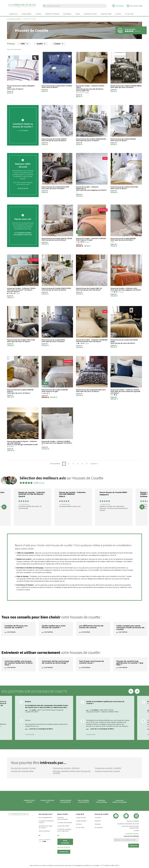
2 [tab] (74, 745)
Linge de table (81, 821)
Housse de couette (101, 814)
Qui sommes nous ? (46, 814)
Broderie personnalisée (63, 818)
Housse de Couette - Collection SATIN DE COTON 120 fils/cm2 (32, 493)
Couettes (98, 817)
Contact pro (64, 852)
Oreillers (98, 824)
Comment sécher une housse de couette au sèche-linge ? (55, 662)
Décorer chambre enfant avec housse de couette (72, 772)
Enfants (79, 824)
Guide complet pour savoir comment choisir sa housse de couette (130, 628)
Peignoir (98, 821)
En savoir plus (30, 734)
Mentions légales (133, 821)
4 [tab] (78, 745)
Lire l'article (24, 131)
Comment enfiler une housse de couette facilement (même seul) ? (19, 663)
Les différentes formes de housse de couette (91, 627)
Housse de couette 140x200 (108, 768)
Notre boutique (44, 831)
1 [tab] (71, 745)
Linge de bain (81, 817)
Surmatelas (99, 827)
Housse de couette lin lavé (23, 768)
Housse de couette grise (22, 771)
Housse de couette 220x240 (66, 768)
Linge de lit (80, 814)
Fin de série (80, 827)
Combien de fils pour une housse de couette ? (16, 627)
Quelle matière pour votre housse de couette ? (54, 627)
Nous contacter (65, 842)
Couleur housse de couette (107, 771)
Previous (4, 507)
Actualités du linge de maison (45, 827)
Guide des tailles (63, 826)
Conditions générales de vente (128, 824)
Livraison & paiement (47, 841)
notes (115, 866)
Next (142, 507)
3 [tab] (76, 745)
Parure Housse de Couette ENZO (113, 492)
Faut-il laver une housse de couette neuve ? (91, 662)
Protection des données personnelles (130, 827)
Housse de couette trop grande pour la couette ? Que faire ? (130, 663)
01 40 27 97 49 (64, 847)
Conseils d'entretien (65, 823)
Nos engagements (45, 817)
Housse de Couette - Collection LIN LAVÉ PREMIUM (72, 493)
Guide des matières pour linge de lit (64, 830)
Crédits (136, 830)
